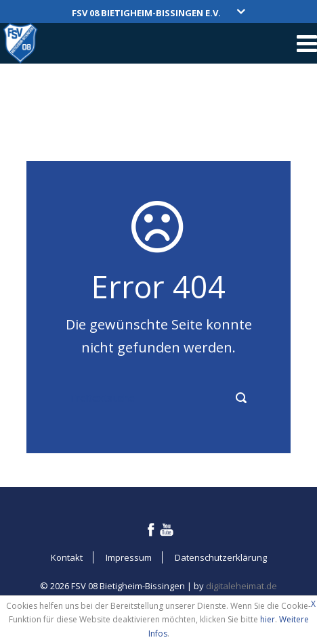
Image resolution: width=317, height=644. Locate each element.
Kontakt (67, 557)
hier (268, 619)
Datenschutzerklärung (221, 557)
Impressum (129, 557)
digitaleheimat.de (241, 586)
